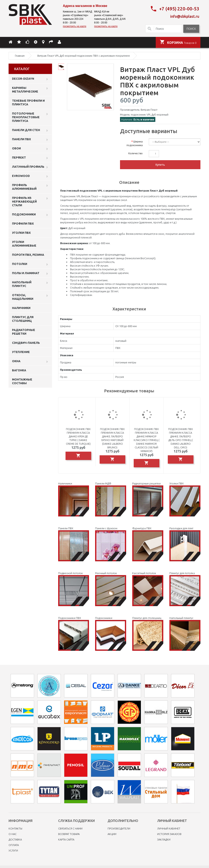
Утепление (21, 351)
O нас (13, 833)
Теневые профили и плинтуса (28, 102)
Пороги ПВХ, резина (28, 254)
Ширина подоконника (135, 143)
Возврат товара (69, 833)
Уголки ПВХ (21, 232)
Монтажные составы (22, 381)
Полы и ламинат (26, 272)
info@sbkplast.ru (185, 16)
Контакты (15, 828)
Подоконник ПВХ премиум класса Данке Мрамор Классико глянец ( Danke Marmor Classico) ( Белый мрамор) (147, 439)
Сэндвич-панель (26, 342)
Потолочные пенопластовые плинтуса (26, 116)
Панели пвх (21, 138)
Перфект (19, 157)
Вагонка (19, 369)
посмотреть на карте (75, 26)
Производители (119, 828)
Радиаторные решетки (24, 331)
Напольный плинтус (22, 283)
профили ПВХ (23, 223)
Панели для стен (26, 129)
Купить (160, 164)
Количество (136, 153)
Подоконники (24, 214)
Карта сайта (66, 839)
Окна (16, 360)
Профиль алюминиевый (24, 186)
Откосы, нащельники (23, 296)
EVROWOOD (21, 175)
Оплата (14, 844)
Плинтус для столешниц (23, 318)
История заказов (169, 833)
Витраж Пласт (149, 109)
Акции (112, 833)
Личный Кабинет (169, 828)
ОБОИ (16, 148)
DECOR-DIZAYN (23, 78)
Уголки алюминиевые (24, 243)
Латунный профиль (28, 166)
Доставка (15, 839)
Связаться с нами (70, 828)
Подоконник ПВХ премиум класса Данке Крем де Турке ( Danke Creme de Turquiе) (78, 436)
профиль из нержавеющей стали (24, 201)
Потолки (20, 263)
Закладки (164, 839)
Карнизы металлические (25, 89)
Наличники (21, 307)
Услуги (13, 850)
